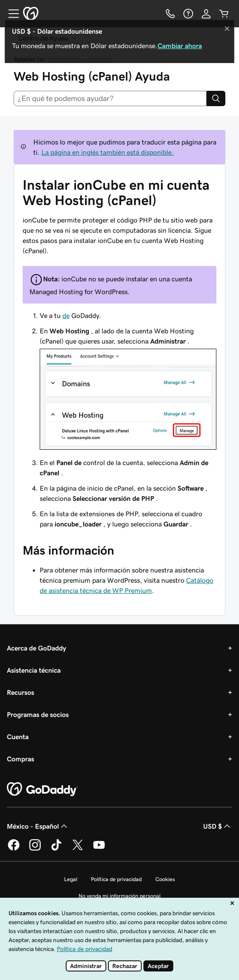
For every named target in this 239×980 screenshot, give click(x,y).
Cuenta (18, 737)
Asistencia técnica (34, 670)
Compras (20, 759)
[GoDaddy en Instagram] (35, 849)
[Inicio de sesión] (206, 14)
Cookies (165, 879)
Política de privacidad (116, 879)
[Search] (216, 98)
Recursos (20, 692)
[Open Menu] (10, 14)
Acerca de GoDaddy (36, 648)
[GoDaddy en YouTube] (99, 849)
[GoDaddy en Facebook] (14, 849)
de (66, 315)
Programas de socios (38, 714)
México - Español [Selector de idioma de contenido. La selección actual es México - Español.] (38, 826)
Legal (71, 879)
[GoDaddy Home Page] (42, 789)
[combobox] (110, 98)
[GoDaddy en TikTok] (56, 849)
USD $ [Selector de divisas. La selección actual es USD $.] (218, 826)
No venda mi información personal (119, 896)
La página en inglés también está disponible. (108, 152)
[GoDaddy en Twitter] (78, 849)
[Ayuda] (188, 14)
